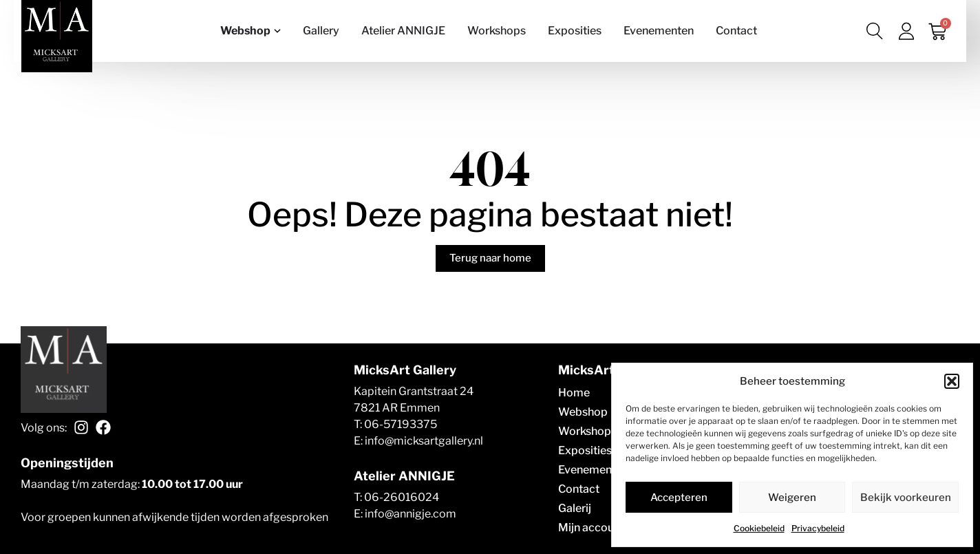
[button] (952, 381)
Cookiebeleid (759, 528)
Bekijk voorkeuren (906, 498)
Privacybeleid (818, 528)
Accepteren (679, 498)
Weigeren (792, 498)
